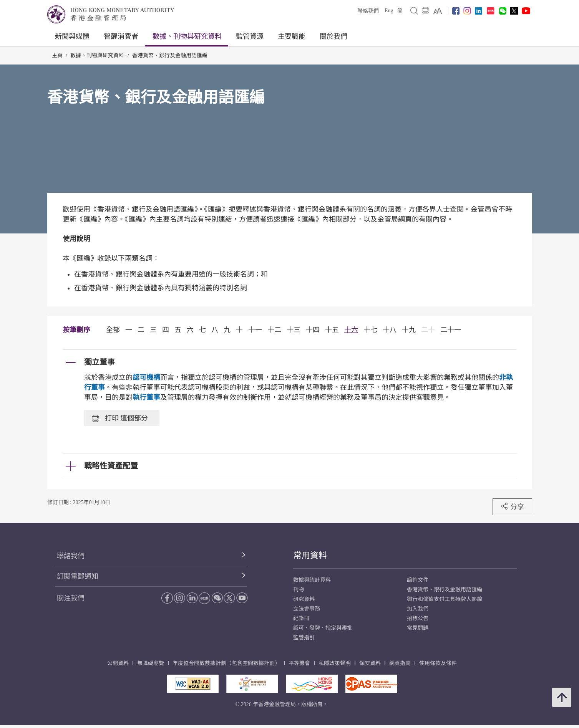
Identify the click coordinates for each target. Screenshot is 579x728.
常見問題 (418, 628)
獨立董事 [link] (100, 362)
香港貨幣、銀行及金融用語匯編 (170, 55)
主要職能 (292, 36)
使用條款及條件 (438, 663)
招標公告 (418, 618)
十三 (294, 330)
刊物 (299, 590)
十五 (332, 330)
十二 (274, 330)
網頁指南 (400, 663)
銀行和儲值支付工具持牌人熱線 (445, 599)
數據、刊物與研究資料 (187, 36)
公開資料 (118, 663)
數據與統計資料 (312, 580)
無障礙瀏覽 (151, 663)
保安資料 (370, 663)
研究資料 (304, 599)
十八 (390, 330)
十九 (409, 330)
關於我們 (333, 36)
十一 (255, 330)
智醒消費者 (121, 36)
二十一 (451, 330)
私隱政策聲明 (335, 663)
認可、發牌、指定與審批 (323, 628)
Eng (389, 11)
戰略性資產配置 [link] (111, 466)
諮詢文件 (418, 580)
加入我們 (418, 609)
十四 (313, 330)
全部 (113, 330)
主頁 (57, 55)
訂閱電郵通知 (78, 576)
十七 (370, 330)
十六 (351, 330)
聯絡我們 (368, 11)
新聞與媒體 (72, 36)
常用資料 (310, 555)
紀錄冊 (301, 618)
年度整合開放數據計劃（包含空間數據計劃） (226, 663)
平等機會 (299, 663)
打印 (120, 418)
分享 (512, 506)
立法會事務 (307, 609)
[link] (438, 11)
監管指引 (304, 638)
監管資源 (250, 36)
